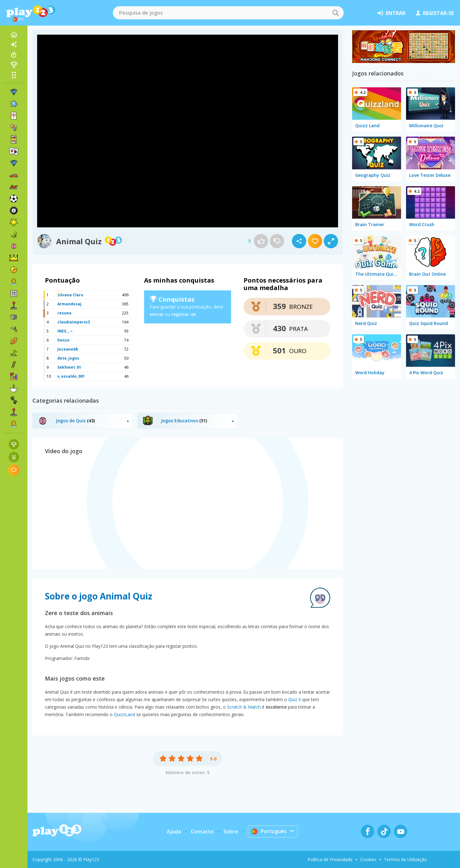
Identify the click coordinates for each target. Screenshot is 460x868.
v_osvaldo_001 (71, 376)
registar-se (435, 13)
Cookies (368, 859)
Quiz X (295, 699)
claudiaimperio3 (74, 322)
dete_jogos (68, 358)
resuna (64, 313)
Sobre (231, 832)
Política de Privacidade (330, 859)
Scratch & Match (244, 707)
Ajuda (174, 832)
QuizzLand (124, 714)
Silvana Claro (70, 295)
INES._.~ (65, 331)
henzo (63, 340)
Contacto (202, 832)
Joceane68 (68, 349)
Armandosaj (69, 304)
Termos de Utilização (405, 859)
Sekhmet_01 (69, 367)
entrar (392, 13)
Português (269, 831)
